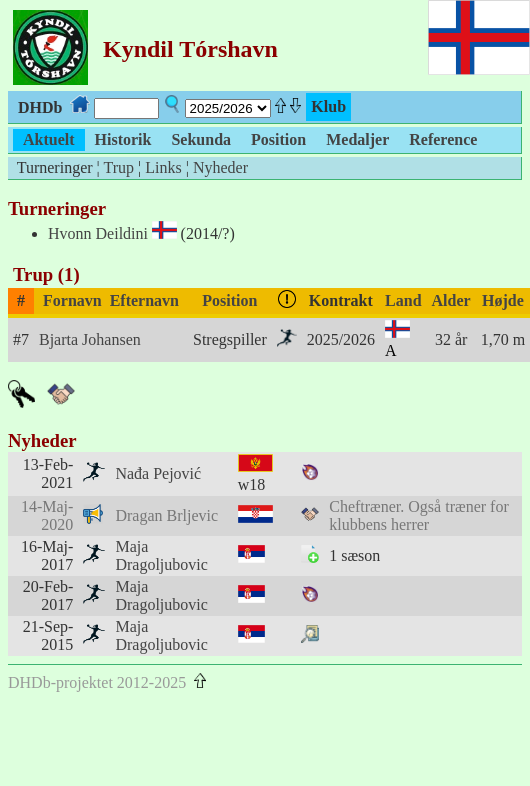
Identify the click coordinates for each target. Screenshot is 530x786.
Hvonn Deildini (98, 233)
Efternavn (144, 300)
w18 (252, 484)
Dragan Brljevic (166, 515)
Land (403, 300)
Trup (118, 167)
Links (163, 167)
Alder (451, 300)
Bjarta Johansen (90, 339)
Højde (503, 300)
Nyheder (220, 167)
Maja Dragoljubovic (161, 555)
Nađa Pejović (158, 473)
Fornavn (72, 300)
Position (229, 300)
